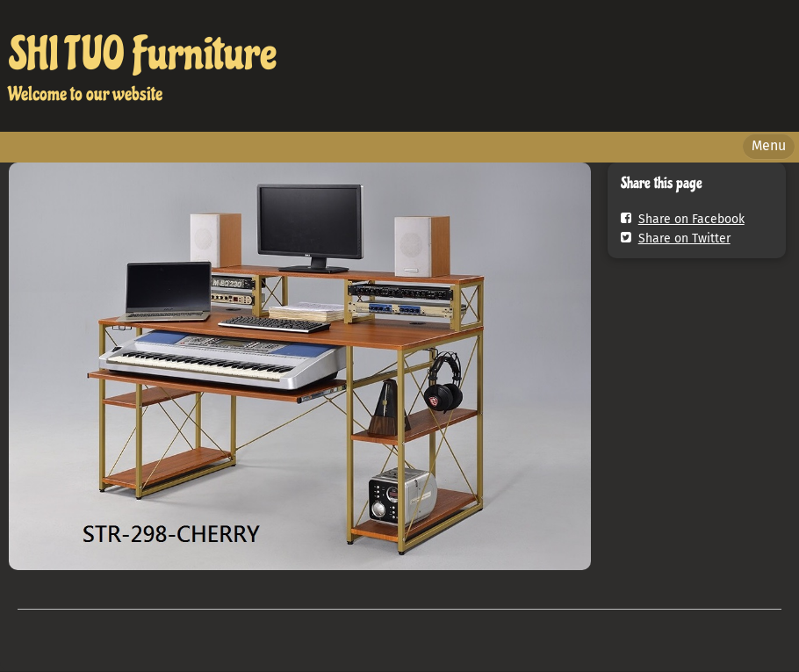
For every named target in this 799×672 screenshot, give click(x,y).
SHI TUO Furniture (143, 54)
